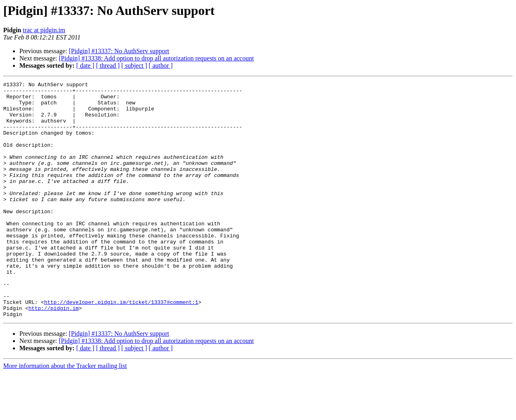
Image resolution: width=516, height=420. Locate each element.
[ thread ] (108, 65)
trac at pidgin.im (44, 30)
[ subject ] (134, 65)
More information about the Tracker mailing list (65, 413)
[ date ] (85, 65)
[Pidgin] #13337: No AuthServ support (119, 51)
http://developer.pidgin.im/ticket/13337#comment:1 (121, 347)
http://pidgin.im (53, 354)
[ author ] (161, 65)
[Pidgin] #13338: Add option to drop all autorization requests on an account (156, 58)
